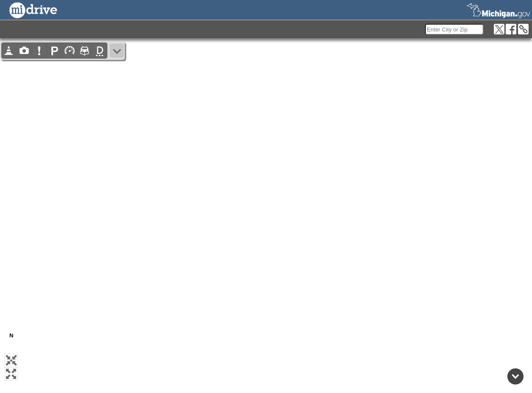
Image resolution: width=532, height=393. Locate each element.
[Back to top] (515, 376)
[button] (11, 360)
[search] (454, 29)
